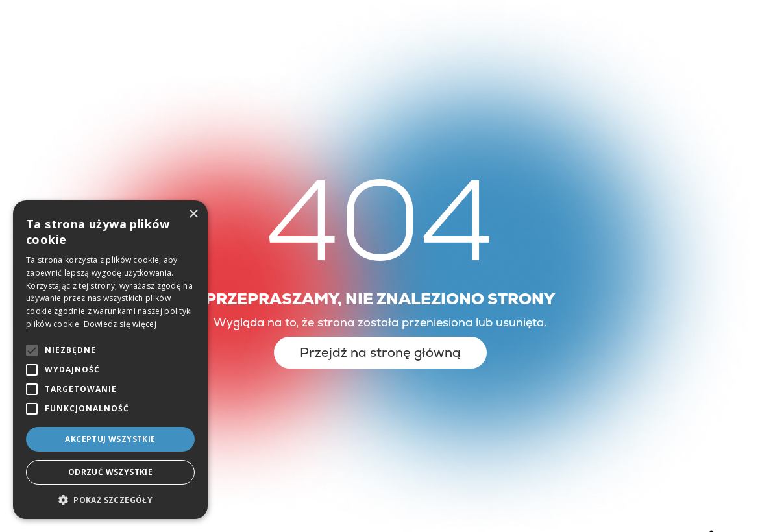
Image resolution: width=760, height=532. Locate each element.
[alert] (110, 360)
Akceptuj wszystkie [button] (110, 439)
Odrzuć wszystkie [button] (110, 472)
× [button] (193, 214)
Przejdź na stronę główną (380, 352)
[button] (110, 500)
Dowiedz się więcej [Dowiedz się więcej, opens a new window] (120, 324)
